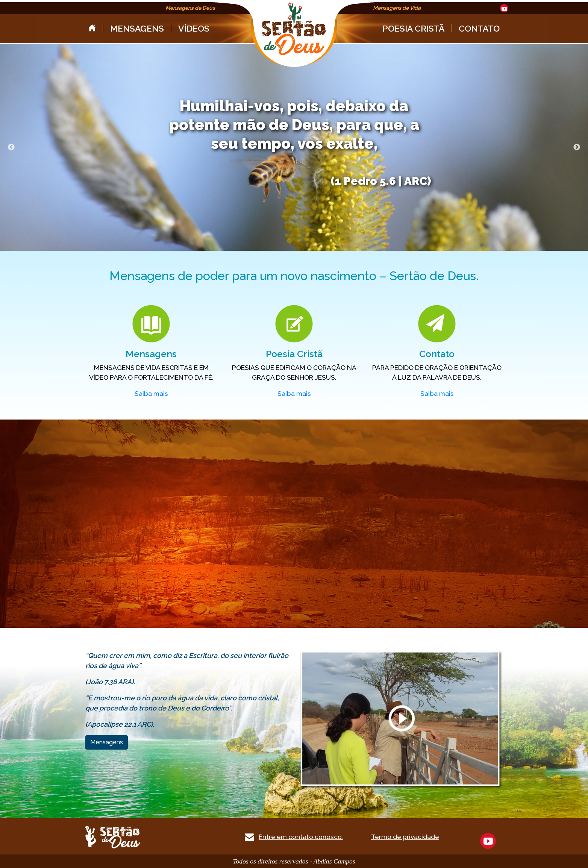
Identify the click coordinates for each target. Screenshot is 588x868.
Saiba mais (151, 393)
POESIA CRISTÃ (413, 28)
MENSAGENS (137, 28)
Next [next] (577, 147)
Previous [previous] (11, 147)
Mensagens (107, 742)
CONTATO (479, 28)
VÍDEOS (194, 28)
